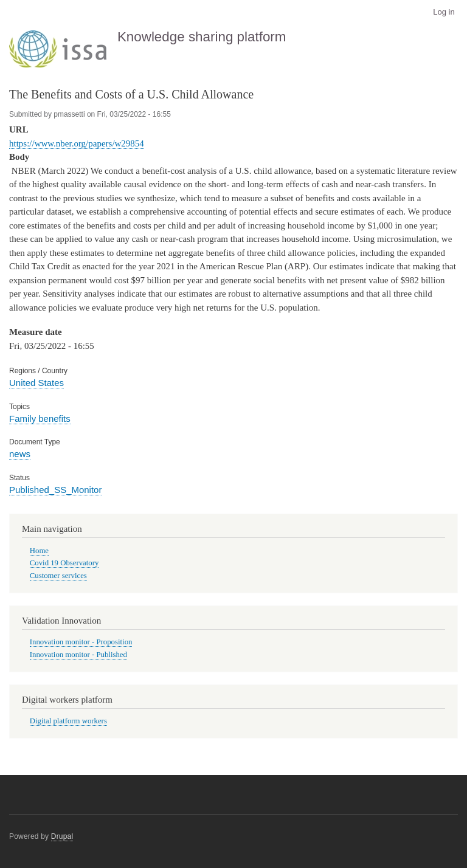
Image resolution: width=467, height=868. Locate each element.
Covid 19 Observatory (64, 563)
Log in (444, 12)
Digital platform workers (68, 721)
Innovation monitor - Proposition (81, 642)
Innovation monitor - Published (78, 655)
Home (39, 551)
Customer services (58, 576)
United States (36, 383)
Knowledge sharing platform (202, 37)
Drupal (62, 836)
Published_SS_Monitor (55, 490)
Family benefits (40, 418)
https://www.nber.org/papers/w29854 (77, 143)
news (20, 454)
